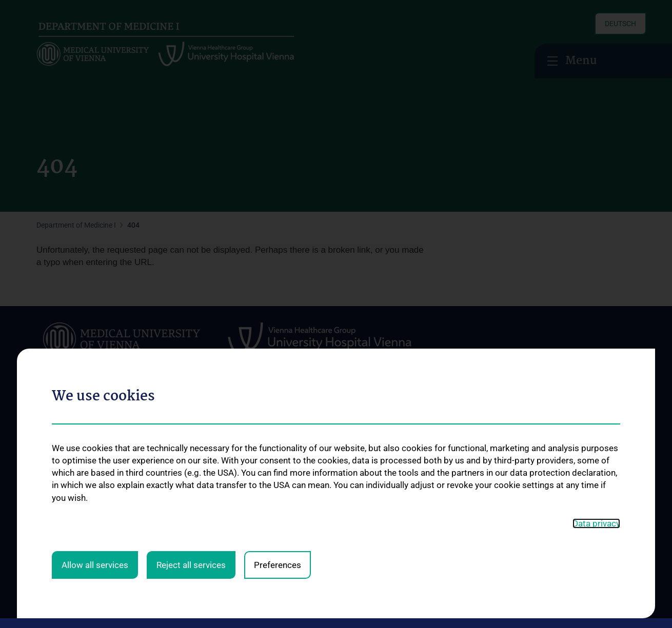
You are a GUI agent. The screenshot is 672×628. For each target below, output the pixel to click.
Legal (441, 604)
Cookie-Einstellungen (542, 604)
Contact (49, 474)
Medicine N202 (420, 468)
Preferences (278, 372)
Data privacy (596, 330)
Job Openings (71, 535)
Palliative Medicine (186, 498)
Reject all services (191, 372)
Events (47, 457)
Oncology (172, 453)
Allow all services (95, 372)
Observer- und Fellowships (438, 484)
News (45, 440)
